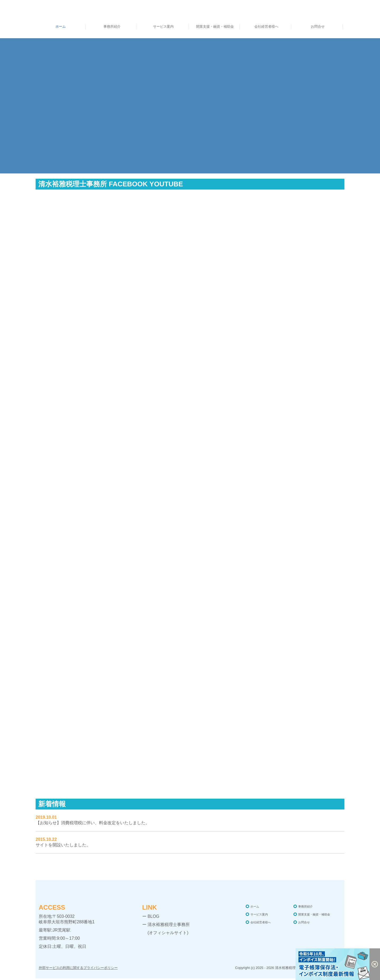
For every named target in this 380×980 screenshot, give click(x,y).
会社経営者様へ (266, 26)
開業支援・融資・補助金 (215, 26)
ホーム (61, 26)
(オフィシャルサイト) (165, 933)
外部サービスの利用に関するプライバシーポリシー (78, 968)
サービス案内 (163, 26)
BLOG (153, 916)
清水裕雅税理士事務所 (169, 925)
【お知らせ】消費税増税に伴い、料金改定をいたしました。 (93, 823)
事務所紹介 (112, 26)
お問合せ (318, 26)
